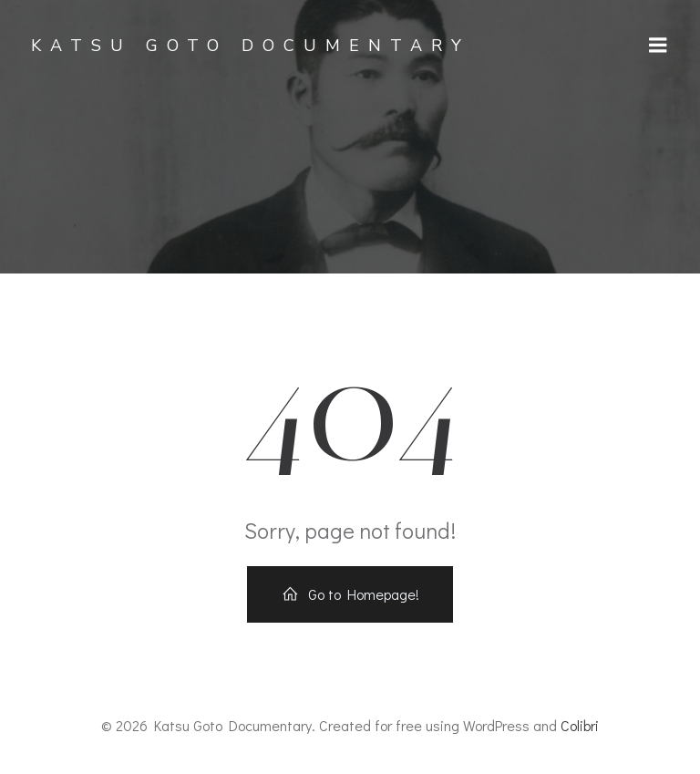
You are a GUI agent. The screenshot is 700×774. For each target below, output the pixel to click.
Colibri (580, 725)
